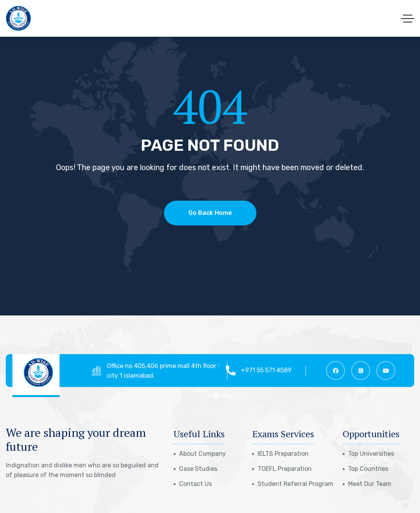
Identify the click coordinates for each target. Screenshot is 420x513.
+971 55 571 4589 (269, 370)
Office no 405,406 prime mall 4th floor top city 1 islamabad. (170, 371)
